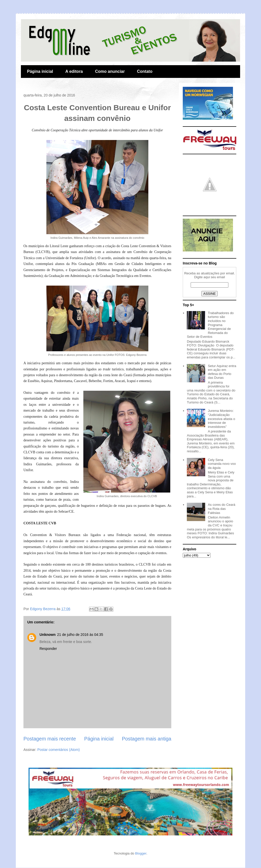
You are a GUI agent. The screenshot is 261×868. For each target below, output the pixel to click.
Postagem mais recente (50, 739)
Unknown (48, 635)
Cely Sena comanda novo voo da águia (222, 464)
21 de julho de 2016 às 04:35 (80, 635)
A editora (74, 71)
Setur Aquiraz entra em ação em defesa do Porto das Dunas (222, 372)
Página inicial (40, 71)
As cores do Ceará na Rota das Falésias (221, 509)
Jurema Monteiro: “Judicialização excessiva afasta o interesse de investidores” (221, 419)
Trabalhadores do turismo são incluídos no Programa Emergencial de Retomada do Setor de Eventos (210, 325)
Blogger (141, 853)
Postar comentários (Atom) (58, 750)
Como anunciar (110, 71)
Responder (48, 649)
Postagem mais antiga (147, 739)
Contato (145, 71)
